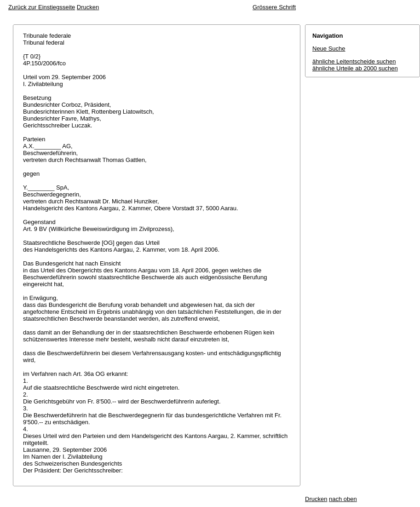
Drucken (88, 7)
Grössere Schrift (274, 7)
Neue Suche (329, 49)
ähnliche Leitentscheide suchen (354, 61)
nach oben (343, 499)
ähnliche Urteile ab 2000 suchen (355, 68)
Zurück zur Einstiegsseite (42, 7)
